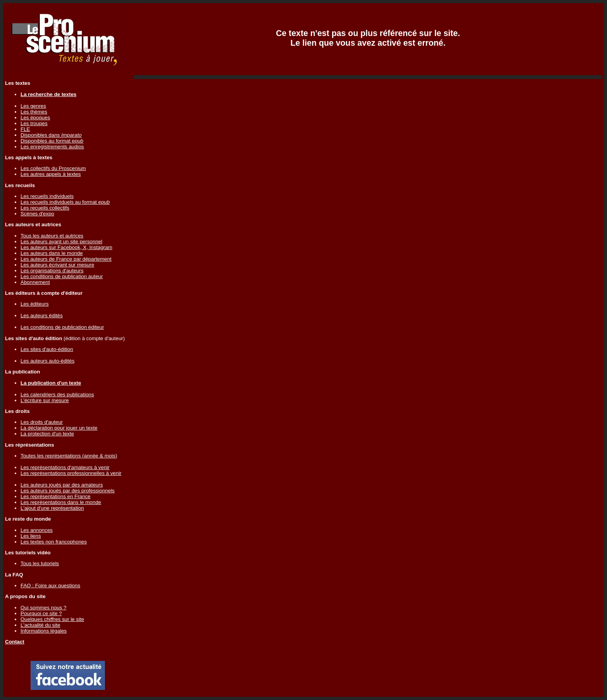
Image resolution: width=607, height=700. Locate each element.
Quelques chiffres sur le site (52, 619)
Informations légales (44, 631)
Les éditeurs (35, 304)
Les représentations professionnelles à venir (71, 473)
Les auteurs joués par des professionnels (68, 491)
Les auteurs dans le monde (52, 253)
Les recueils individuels (47, 196)
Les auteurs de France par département (66, 259)
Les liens (31, 536)
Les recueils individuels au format (65, 202)
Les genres (33, 106)
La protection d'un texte (47, 434)
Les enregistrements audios (52, 147)
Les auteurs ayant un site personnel (61, 242)
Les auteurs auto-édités (47, 361)
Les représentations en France (56, 496)
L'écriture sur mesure (45, 400)
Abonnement (35, 282)
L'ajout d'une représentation (52, 508)
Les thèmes (34, 112)
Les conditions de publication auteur (62, 276)
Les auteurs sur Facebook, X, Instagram (66, 247)
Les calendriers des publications (57, 395)
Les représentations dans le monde (61, 502)
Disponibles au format (52, 141)
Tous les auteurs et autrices (52, 236)
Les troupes (34, 123)
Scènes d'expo (37, 214)
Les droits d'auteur (42, 422)
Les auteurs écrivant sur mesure (57, 265)
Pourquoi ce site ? (41, 613)
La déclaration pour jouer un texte (59, 428)
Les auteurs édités (42, 316)
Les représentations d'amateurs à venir (65, 467)
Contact (15, 642)
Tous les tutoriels (40, 563)
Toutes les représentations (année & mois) (69, 456)
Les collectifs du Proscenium (53, 168)
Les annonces (37, 530)
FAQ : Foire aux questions (50, 586)
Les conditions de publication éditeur (62, 327)
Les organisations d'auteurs (52, 271)
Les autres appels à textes (51, 174)
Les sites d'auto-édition (47, 349)
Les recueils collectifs (45, 208)
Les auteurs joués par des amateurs (62, 485)
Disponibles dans (51, 135)
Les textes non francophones (54, 542)
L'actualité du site (40, 625)
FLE (25, 129)
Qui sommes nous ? (44, 608)
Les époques (35, 118)
